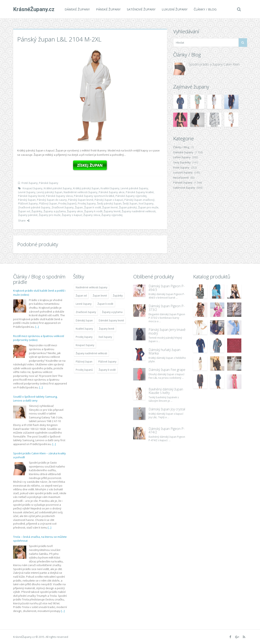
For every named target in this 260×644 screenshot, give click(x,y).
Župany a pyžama (55, 211)
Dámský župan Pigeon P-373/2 (167, 308)
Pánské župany (108, 9)
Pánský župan (27, 200)
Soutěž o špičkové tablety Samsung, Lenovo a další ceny (35, 399)
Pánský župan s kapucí (109, 200)
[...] (37, 327)
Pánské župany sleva (59, 196)
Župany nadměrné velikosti (139, 211)
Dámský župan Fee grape (167, 370)
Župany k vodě (93, 211)
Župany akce (75, 211)
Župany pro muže (50, 215)
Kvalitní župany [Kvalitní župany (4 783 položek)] (84, 329)
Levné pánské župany (134, 188)
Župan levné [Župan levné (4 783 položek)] (100, 296)
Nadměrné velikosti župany (81, 192)
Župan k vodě (93, 207)
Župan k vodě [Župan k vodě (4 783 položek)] (105, 304)
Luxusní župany (175, 9)
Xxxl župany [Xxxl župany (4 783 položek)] (105, 337)
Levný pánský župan (50, 192)
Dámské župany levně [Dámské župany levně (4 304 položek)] (111, 320)
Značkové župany (63, 207)
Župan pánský (128, 207)
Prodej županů (67, 203)
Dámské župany (77, 9)
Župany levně (112, 211)
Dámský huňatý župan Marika (164, 352)
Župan (79, 207)
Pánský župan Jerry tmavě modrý (167, 331)
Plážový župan (48, 203)
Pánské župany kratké (140, 192)
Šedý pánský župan (109, 203)
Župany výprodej (112, 215)
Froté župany (30, 183)
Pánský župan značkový (139, 200)
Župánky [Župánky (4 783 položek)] (118, 296)
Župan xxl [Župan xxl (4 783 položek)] (81, 296)
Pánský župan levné (81, 200)
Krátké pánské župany (58, 188)
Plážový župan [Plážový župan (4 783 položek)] (84, 362)
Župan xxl (24, 211)
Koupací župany (33, 188)
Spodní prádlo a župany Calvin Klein (214, 64)
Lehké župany (182, 157)
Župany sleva (92, 215)
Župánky (37, 211)
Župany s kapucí (72, 215)
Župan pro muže (148, 207)
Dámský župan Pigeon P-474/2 (167, 430)
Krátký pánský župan (86, 188)
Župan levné (110, 207)
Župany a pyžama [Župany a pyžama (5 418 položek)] (112, 312)
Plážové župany (28, 203)
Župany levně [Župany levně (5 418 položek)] (107, 329)
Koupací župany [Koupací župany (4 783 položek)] (85, 345)
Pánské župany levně (31, 196)
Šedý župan (130, 203)
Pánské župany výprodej (131, 196)
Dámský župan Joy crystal (167, 409)
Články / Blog (205, 9)
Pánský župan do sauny (52, 200)
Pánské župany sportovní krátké (94, 196)
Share (24, 220)
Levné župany (27, 192)
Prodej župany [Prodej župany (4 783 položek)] (84, 337)
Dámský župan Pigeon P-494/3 (167, 288)
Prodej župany (87, 203)
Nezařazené (181, 178)
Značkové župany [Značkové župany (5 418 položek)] (86, 312)
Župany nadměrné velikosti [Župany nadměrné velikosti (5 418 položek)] (91, 353)
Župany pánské (28, 215)
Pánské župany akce (112, 192)
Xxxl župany (146, 203)
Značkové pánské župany (34, 207)
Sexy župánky (182, 162)
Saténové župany (141, 9)
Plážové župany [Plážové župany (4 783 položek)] (107, 362)
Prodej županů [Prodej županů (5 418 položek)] (84, 370)
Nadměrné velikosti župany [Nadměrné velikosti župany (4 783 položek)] (92, 287)
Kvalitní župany (110, 188)
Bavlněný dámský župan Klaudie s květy (166, 391)
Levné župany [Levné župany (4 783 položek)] (84, 304)
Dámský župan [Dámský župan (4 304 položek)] (84, 320)
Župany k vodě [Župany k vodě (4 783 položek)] (107, 370)
